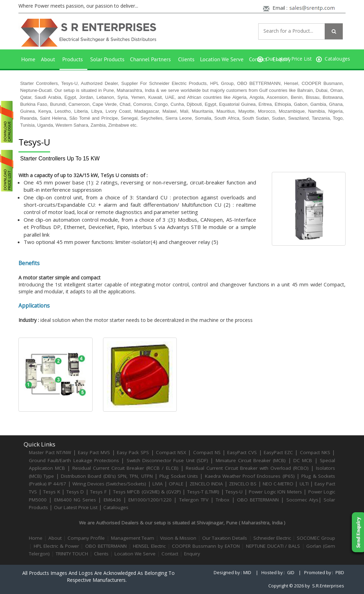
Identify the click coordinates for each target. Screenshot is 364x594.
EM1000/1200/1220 (150, 500)
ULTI (304, 484)
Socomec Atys (302, 500)
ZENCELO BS (243, 484)
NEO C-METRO (278, 484)
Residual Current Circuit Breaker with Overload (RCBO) (247, 468)
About (48, 59)
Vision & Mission (178, 538)
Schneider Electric (272, 538)
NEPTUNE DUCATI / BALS (273, 546)
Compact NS (207, 452)
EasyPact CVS (242, 452)
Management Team (133, 538)
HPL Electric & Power (56, 546)
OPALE (176, 484)
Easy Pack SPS (133, 452)
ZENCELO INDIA (206, 484)
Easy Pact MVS (94, 452)
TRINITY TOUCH (72, 554)
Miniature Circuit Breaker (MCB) (251, 460)
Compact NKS (315, 452)
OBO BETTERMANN (258, 500)
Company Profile (86, 538)
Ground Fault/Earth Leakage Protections (74, 460)
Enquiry (282, 59)
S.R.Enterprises (328, 586)
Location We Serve (222, 59)
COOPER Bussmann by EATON (206, 546)
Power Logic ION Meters (275, 492)
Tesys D (75, 492)
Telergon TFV (194, 500)
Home (28, 59)
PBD (340, 573)
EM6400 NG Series (75, 500)
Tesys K (52, 492)
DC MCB (303, 460)
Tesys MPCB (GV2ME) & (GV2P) (148, 492)
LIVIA (158, 484)
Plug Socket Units (179, 476)
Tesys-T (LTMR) (204, 492)
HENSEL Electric (149, 546)
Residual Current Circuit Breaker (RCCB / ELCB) (126, 468)
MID (247, 573)
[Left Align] (334, 31)
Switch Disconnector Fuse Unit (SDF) (167, 460)
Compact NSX (172, 452)
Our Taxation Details (225, 538)
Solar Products (107, 59)
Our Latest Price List (76, 507)
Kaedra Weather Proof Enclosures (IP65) (250, 476)
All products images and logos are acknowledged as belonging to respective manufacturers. (98, 576)
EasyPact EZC (278, 452)
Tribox (223, 500)
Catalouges (116, 507)
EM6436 (112, 500)
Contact (170, 554)
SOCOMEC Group (316, 538)
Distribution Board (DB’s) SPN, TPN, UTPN (107, 476)
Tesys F (98, 492)
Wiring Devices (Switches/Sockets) (109, 484)
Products (73, 59)
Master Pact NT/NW (51, 452)
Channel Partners (151, 59)
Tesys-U (234, 492)
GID (291, 573)
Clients (186, 59)
